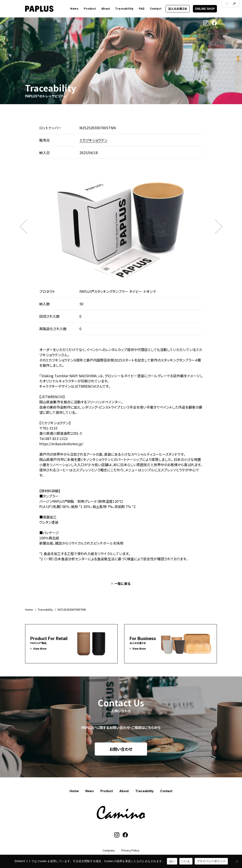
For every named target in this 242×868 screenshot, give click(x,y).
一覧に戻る (122, 583)
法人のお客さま (178, 9)
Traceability (45, 609)
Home (29, 609)
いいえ (186, 861)
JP (234, 3)
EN (227, 3)
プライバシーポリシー (211, 861)
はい (172, 861)
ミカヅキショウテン (93, 140)
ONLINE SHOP (205, 9)
